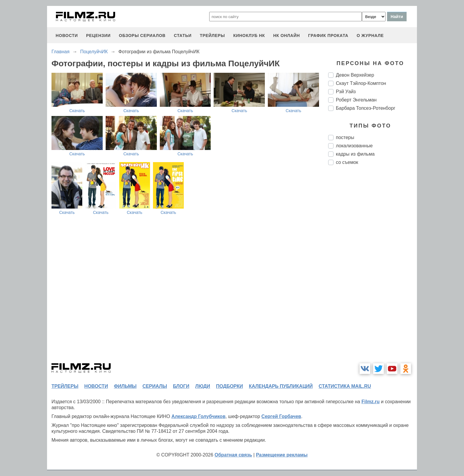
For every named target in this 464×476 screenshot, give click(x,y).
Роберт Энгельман (356, 100)
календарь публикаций (281, 386)
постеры (345, 137)
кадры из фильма (355, 154)
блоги (181, 386)
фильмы (125, 386)
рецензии (98, 36)
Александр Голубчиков (198, 416)
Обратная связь (233, 455)
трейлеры (212, 36)
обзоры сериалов (142, 36)
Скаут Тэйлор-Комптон (361, 83)
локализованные (354, 146)
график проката (328, 36)
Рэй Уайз (346, 92)
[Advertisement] (373, 269)
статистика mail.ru (345, 386)
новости (67, 36)
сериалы (155, 386)
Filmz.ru (370, 402)
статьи (183, 36)
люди (203, 386)
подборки (229, 386)
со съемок (347, 162)
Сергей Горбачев (281, 416)
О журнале (370, 36)
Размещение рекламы (282, 455)
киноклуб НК (249, 36)
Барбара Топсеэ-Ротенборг (366, 108)
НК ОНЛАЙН (286, 36)
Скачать (77, 111)
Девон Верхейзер (355, 75)
